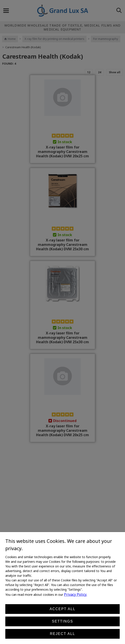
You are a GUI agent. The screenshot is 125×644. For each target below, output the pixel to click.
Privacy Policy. (75, 594)
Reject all (63, 634)
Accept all (62, 609)
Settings (62, 621)
